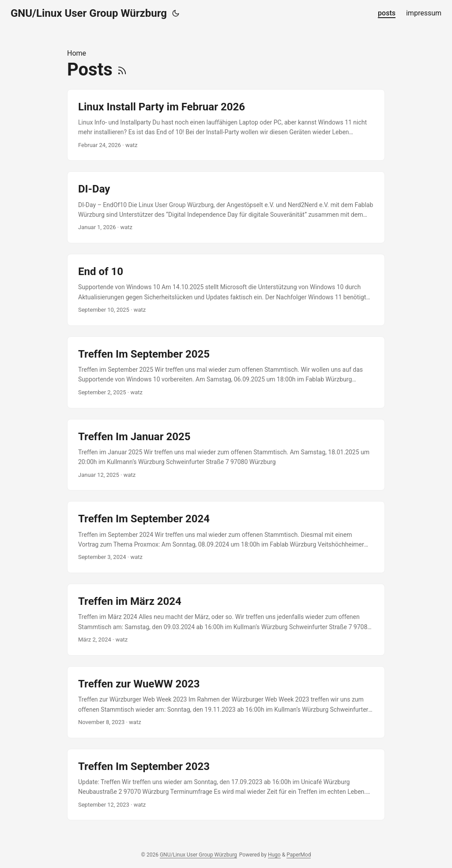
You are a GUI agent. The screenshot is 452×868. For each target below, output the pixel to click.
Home (77, 53)
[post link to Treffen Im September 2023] (226, 785)
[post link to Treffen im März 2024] (226, 620)
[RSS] (122, 70)
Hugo (274, 855)
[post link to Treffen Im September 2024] (226, 537)
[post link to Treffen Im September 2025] (226, 372)
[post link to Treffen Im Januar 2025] (226, 455)
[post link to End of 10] (226, 290)
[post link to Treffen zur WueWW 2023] (226, 702)
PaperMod (299, 855)
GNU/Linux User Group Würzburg (89, 13)
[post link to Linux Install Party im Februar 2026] (226, 125)
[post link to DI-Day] (226, 207)
